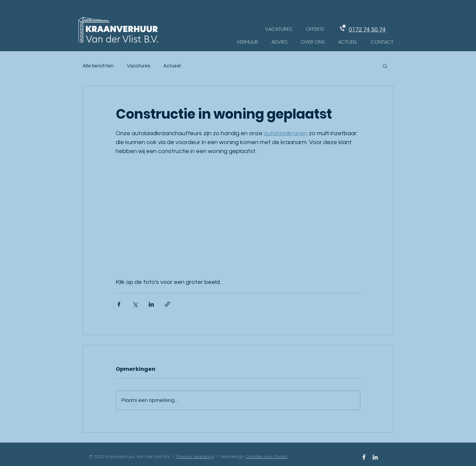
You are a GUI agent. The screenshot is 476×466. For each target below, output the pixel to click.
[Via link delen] (167, 304)
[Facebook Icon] (364, 457)
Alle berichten (98, 66)
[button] (385, 66)
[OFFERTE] (315, 29)
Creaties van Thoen (266, 457)
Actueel (172, 66)
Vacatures (139, 66)
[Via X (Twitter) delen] (135, 304)
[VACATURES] (279, 29)
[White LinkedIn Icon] (375, 457)
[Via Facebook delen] (119, 304)
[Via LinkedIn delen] (151, 304)
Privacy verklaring (195, 457)
